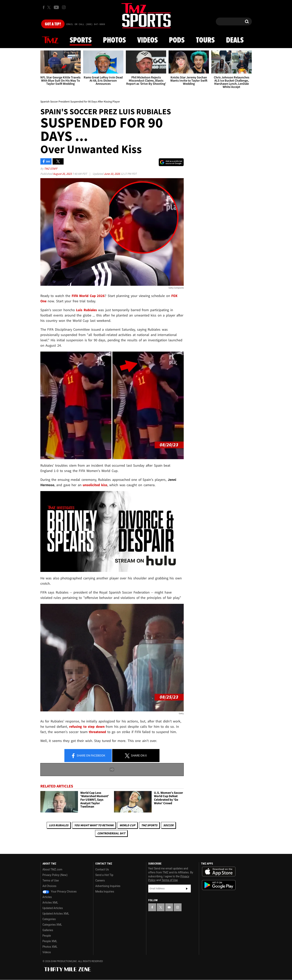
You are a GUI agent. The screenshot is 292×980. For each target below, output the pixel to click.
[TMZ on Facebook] (44, 7)
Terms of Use (51, 880)
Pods (177, 40)
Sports (81, 40)
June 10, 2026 (112, 174)
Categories (49, 919)
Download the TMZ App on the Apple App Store (219, 872)
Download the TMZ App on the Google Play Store (219, 885)
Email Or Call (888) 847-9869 (86, 24)
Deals (235, 40)
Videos (147, 40)
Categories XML (52, 925)
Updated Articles (53, 908)
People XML (50, 941)
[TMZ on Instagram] (64, 7)
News (50, 40)
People (47, 936)
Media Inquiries (105, 892)
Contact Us (102, 869)
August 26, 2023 (63, 174)
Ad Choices (50, 886)
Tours (205, 40)
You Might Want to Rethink (94, 825)
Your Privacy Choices (60, 892)
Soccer (168, 825)
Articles (47, 897)
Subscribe (187, 889)
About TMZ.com (52, 869)
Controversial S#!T (111, 833)
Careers (100, 880)
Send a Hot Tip (104, 875)
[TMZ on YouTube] (169, 907)
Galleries (48, 930)
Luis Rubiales (59, 825)
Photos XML (50, 947)
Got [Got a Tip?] (53, 24)
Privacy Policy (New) (55, 875)
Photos (114, 40)
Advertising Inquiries (108, 886)
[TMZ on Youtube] (56, 7)
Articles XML (50, 903)
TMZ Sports (149, 825)
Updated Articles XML (56, 914)
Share (88, 756)
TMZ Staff (51, 169)
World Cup (127, 825)
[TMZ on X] (50, 7)
